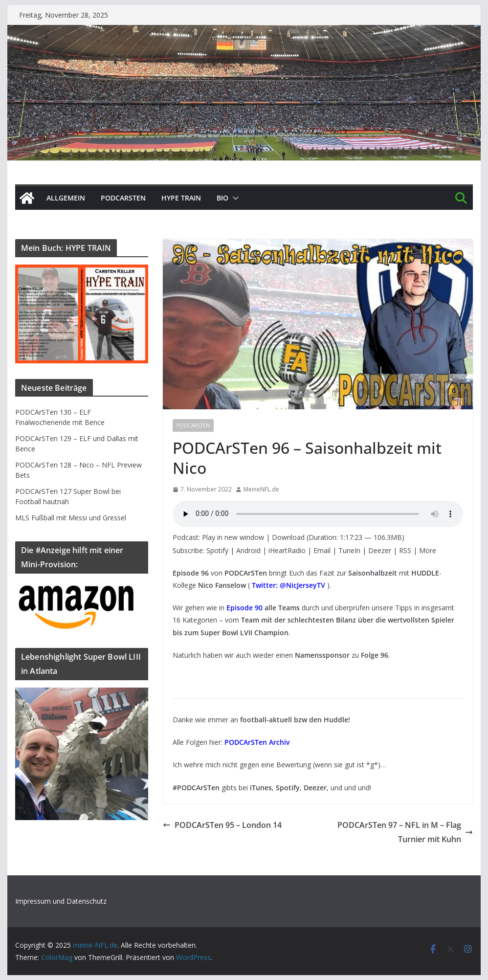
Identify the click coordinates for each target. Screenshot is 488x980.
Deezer (380, 550)
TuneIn (349, 550)
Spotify (217, 550)
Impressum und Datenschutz (61, 901)
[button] (234, 198)
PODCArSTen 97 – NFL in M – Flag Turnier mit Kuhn (405, 832)
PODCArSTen (123, 198)
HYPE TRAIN (181, 198)
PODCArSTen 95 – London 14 (222, 825)
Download (288, 537)
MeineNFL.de (261, 489)
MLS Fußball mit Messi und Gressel (71, 518)
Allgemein (66, 198)
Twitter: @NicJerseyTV (288, 585)
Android (248, 550)
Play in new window (233, 537)
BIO (222, 198)
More (428, 550)
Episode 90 (244, 608)
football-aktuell (266, 720)
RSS (405, 550)
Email (322, 550)
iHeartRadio (287, 550)
